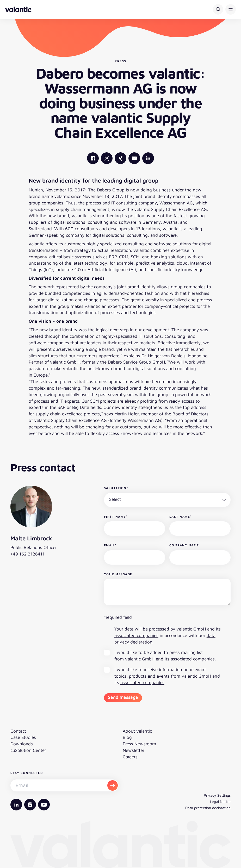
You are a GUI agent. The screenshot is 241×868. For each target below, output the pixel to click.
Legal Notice (220, 801)
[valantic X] (107, 158)
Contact (18, 731)
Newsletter (134, 750)
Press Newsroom (139, 744)
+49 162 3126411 (27, 554)
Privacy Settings (217, 795)
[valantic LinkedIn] (148, 158)
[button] (231, 9)
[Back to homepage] (18, 9)
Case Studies (23, 737)
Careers (130, 757)
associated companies (136, 635)
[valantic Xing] (120, 158)
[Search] (218, 9)
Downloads (22, 744)
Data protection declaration (208, 808)
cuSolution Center (28, 750)
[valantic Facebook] (93, 158)
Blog (127, 737)
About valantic (137, 731)
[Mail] (134, 158)
